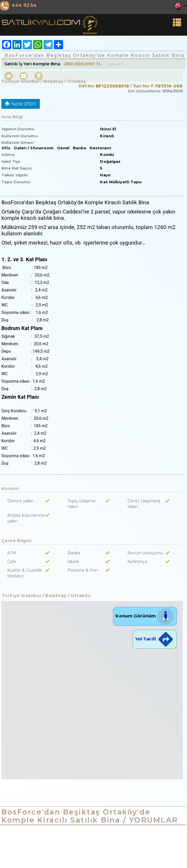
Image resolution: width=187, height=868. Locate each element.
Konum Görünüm (145, 616)
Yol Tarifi (155, 639)
